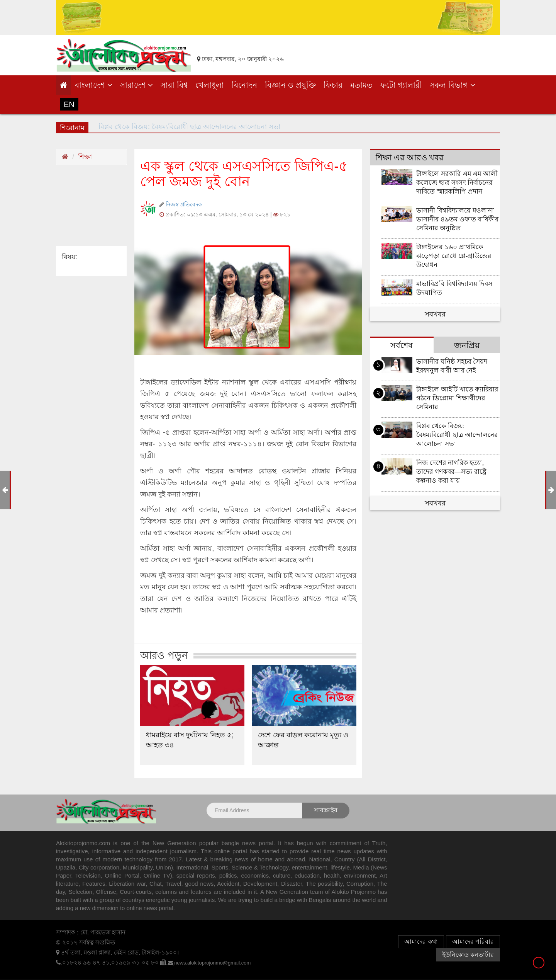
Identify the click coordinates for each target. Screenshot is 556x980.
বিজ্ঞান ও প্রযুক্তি (290, 85)
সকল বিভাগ (452, 85)
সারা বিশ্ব (174, 85)
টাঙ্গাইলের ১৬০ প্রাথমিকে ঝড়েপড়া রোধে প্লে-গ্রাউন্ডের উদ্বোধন (454, 256)
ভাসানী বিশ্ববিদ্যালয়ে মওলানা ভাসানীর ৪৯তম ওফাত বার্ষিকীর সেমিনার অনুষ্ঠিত (457, 219)
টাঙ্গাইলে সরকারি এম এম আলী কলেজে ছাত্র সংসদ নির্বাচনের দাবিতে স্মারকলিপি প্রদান (457, 183)
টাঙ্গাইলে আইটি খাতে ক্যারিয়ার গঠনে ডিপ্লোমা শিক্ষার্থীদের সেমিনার (457, 398)
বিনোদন (244, 85)
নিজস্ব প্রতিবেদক (184, 204)
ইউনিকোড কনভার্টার (468, 955)
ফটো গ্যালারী (401, 85)
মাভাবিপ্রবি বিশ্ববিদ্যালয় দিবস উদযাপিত (454, 288)
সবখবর (435, 314)
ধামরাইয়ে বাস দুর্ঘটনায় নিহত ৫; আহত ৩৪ (190, 740)
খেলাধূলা (210, 85)
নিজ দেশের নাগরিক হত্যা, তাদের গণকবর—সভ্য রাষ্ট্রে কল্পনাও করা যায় (451, 472)
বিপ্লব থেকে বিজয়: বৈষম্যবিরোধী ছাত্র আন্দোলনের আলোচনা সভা (457, 435)
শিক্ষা (85, 157)
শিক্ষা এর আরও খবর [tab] (410, 157)
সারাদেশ (137, 85)
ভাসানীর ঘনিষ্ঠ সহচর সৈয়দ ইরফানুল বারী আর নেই (452, 366)
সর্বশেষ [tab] (402, 345)
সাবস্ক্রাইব (326, 810)
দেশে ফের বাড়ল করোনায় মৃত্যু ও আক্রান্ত (303, 740)
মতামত (361, 85)
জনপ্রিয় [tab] (467, 345)
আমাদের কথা (421, 942)
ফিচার (333, 85)
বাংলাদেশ (94, 85)
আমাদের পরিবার (473, 942)
